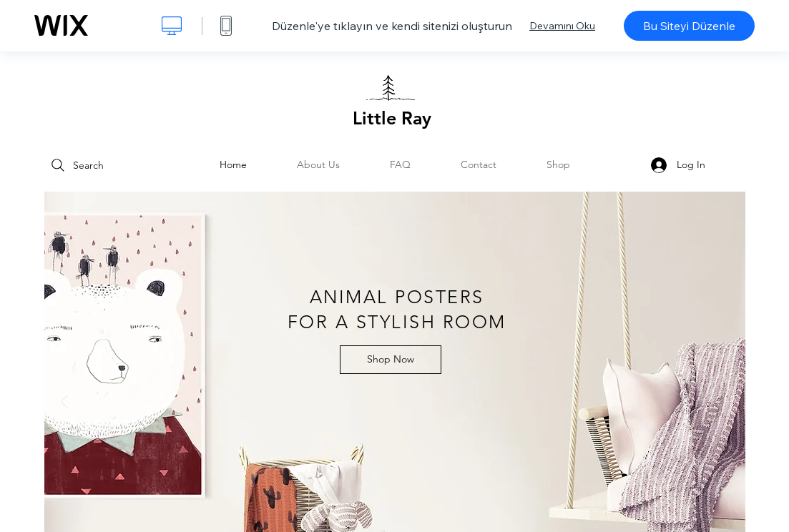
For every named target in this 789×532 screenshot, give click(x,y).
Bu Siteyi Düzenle (689, 26)
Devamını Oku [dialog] (562, 26)
